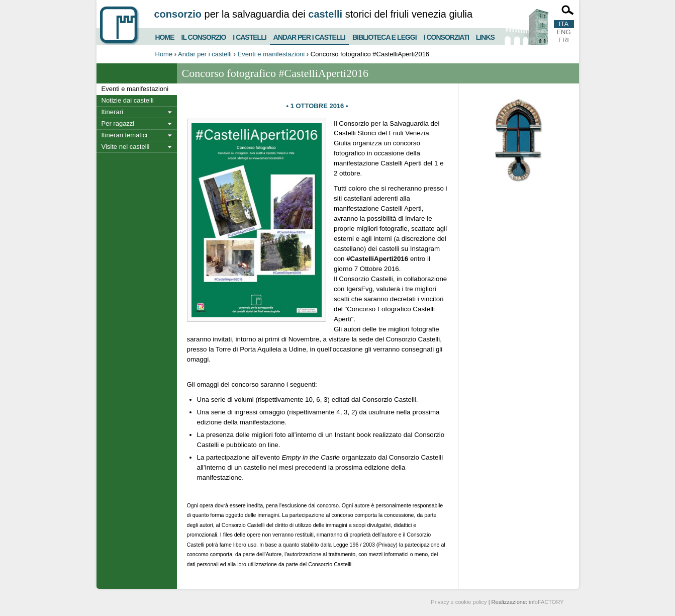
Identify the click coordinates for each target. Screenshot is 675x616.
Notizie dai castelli (128, 100)
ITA (564, 24)
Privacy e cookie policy (459, 602)
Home (165, 36)
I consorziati (446, 36)
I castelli (249, 36)
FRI (564, 40)
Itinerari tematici (125, 135)
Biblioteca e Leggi (384, 36)
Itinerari (112, 112)
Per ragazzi (118, 123)
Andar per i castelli (309, 35)
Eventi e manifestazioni (271, 54)
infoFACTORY (546, 602)
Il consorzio (204, 36)
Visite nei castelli (126, 147)
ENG (563, 32)
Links (485, 36)
